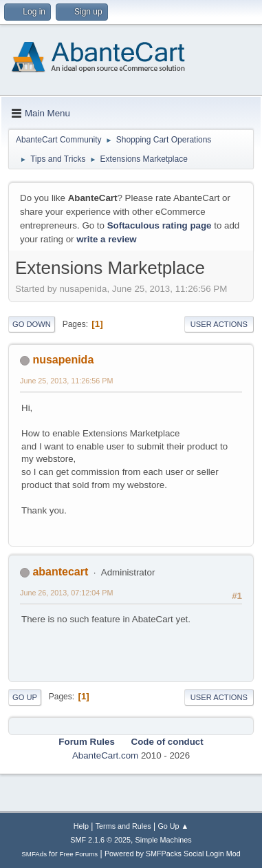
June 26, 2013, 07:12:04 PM (66, 593)
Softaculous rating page (160, 225)
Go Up (25, 697)
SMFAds (34, 854)
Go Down (32, 324)
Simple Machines (164, 840)
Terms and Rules (123, 826)
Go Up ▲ (173, 826)
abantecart (60, 572)
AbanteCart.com (105, 755)
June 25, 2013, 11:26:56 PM (66, 381)
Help (81, 826)
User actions (219, 324)
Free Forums (79, 854)
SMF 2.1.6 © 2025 (100, 840)
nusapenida (63, 360)
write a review (106, 239)
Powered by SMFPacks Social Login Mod (173, 854)
